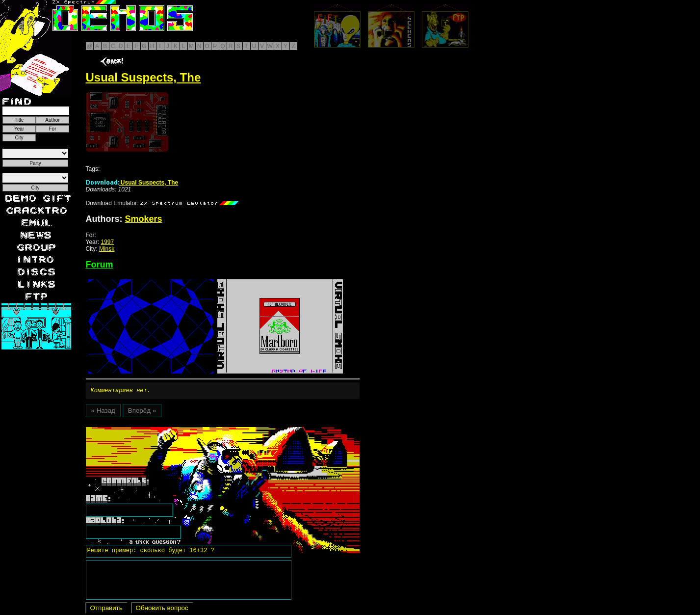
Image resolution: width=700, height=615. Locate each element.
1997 (107, 242)
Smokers (144, 219)
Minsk (107, 249)
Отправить (106, 609)
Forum (100, 265)
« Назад (103, 412)
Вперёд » (142, 412)
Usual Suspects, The (132, 183)
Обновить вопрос (162, 609)
